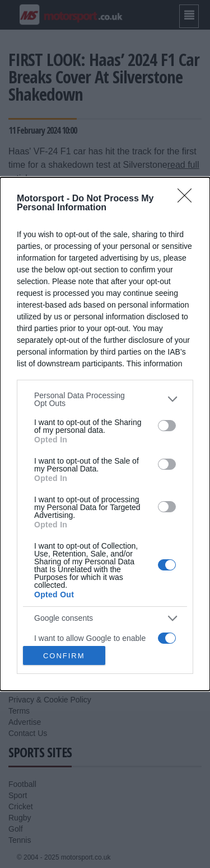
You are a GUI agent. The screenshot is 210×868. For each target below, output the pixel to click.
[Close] (188, 199)
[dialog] (105, 434)
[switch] (167, 426)
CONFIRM (64, 655)
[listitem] (105, 399)
